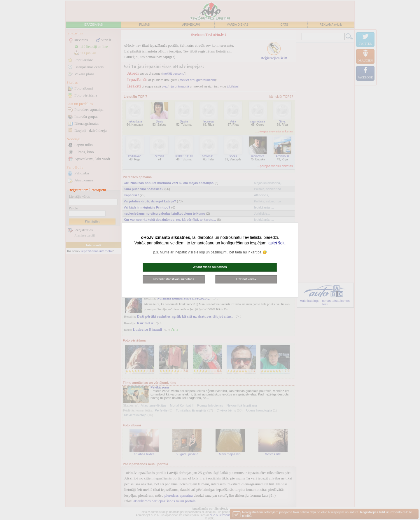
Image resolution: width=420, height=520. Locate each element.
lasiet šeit (276, 243)
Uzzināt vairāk (246, 279)
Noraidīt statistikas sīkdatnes (174, 279)
